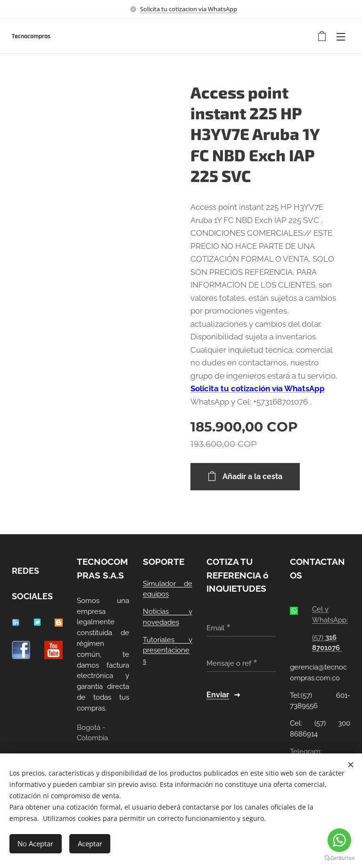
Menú (341, 37)
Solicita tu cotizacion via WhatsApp (189, 9)
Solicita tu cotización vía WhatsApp (258, 389)
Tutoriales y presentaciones (168, 650)
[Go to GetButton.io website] (339, 858)
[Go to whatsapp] (339, 840)
